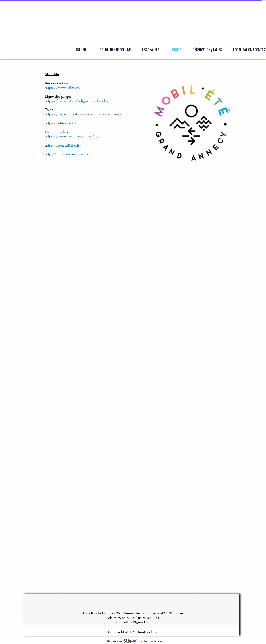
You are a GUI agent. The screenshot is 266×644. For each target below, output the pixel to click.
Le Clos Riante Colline (114, 50)
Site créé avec (123, 641)
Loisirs (176, 50)
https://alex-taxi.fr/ (61, 123)
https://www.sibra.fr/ (63, 87)
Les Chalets (151, 50)
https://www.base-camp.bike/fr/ (72, 136)
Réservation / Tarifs (207, 50)
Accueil (81, 50)
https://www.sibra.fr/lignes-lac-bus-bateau (80, 101)
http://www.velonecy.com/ (67, 154)
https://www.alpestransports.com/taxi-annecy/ (83, 114)
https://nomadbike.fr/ (63, 145)
